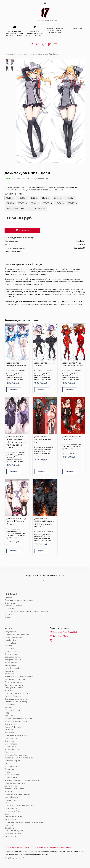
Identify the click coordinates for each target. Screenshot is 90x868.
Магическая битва (13, 811)
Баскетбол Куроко (13, 834)
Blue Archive (10, 665)
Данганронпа (11, 786)
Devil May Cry (11, 738)
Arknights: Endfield (13, 660)
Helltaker (9, 646)
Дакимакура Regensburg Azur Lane (43, 440)
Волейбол (9, 828)
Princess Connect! (13, 710)
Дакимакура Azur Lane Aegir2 (72, 438)
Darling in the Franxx (14, 688)
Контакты (9, 609)
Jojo (6, 764)
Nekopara (9, 730)
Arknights (9, 691)
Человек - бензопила (14, 789)
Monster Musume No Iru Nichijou (19, 677)
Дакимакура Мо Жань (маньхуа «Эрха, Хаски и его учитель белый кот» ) (16, 442)
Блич (7, 803)
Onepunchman (11, 778)
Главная (8, 54)
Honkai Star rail (11, 663)
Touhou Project (11, 800)
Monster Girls (10, 640)
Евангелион (10, 752)
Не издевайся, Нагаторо (16, 755)
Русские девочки (12, 775)
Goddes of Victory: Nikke (16, 722)
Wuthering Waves (12, 808)
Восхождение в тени (14, 817)
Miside (7, 772)
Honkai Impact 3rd (13, 750)
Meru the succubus (13, 668)
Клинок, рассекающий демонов (19, 806)
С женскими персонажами (25, 54)
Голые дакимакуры (13, 637)
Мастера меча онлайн (15, 679)
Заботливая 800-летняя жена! (19, 758)
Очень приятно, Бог (14, 831)
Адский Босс (11, 671)
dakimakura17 (80, 241)
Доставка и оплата (13, 606)
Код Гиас (9, 716)
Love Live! (9, 825)
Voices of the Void (13, 727)
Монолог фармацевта (15, 783)
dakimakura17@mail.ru (60, 636)
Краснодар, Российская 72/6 (63, 632)
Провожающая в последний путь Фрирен (24, 822)
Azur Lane (9, 674)
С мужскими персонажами (17, 699)
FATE (7, 713)
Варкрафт (9, 733)
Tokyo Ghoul (10, 836)
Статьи (8, 617)
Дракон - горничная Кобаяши (18, 719)
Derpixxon (9, 649)
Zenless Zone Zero (13, 651)
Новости (9, 614)
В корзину (22, 230)
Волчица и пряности (14, 685)
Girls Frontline (11, 744)
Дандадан (9, 769)
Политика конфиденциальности (19, 600)
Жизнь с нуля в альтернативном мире (22, 780)
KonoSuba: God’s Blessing (16, 702)
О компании (10, 603)
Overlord (9, 814)
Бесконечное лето (13, 682)
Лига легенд (10, 820)
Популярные (10, 632)
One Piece (9, 741)
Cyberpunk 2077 (12, 747)
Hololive (8, 792)
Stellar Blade (10, 643)
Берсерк (8, 707)
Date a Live (10, 705)
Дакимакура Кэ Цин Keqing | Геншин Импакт (17, 521)
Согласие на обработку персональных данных (26, 611)
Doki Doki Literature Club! (16, 693)
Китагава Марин (12, 761)
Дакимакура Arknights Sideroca (16, 364)
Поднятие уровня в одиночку (18, 794)
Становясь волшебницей (16, 735)
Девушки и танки (12, 657)
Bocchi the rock (12, 766)
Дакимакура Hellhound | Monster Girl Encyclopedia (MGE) (45, 523)
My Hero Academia (13, 696)
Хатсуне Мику (11, 724)
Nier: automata (11, 797)
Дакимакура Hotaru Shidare (45, 364)
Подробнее (14, 390)
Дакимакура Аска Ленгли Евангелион (73, 364)
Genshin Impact (11, 654)
